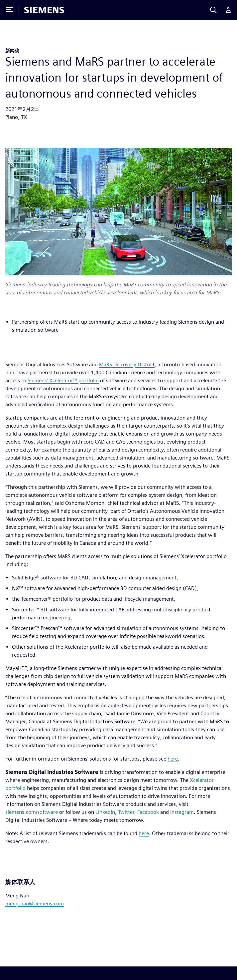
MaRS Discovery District (127, 364)
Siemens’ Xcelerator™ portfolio (63, 380)
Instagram (182, 812)
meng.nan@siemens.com (35, 904)
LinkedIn (105, 812)
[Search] (213, 10)
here (173, 759)
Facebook (148, 812)
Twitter (126, 812)
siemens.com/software (32, 812)
